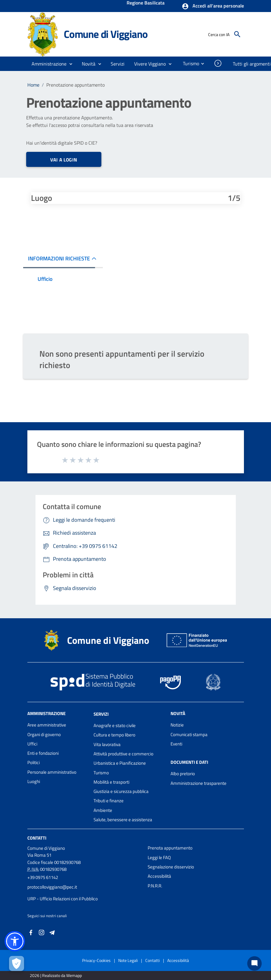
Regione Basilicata (146, 3)
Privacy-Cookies (96, 960)
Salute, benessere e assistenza (123, 820)
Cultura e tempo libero (114, 735)
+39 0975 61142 (43, 877)
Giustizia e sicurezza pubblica (121, 791)
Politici (34, 762)
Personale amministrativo (52, 772)
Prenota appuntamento (170, 848)
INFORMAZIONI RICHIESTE (59, 258)
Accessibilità (159, 876)
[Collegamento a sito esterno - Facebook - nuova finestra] (31, 932)
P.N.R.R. (155, 886)
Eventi (176, 744)
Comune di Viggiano (106, 34)
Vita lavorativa (107, 744)
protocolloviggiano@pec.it (52, 887)
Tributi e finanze (109, 801)
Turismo (101, 773)
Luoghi (34, 781)
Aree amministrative (47, 725)
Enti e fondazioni (43, 753)
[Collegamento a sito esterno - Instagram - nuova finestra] (42, 932)
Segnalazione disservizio (171, 867)
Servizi (101, 714)
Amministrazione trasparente (199, 783)
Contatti (37, 838)
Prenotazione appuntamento (75, 85)
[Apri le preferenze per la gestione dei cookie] (17, 963)
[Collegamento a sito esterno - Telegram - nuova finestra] (52, 932)
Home (33, 85)
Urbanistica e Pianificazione (120, 763)
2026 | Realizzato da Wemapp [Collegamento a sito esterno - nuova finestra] (56, 975)
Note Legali (128, 960)
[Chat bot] (254, 963)
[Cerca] (237, 34)
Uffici (32, 744)
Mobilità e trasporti (111, 782)
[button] (213, 6)
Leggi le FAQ (159, 857)
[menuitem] (189, 63)
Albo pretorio (183, 774)
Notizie (177, 725)
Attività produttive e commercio (123, 754)
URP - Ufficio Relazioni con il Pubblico (63, 899)
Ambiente (103, 810)
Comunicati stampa (189, 734)
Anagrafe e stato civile (115, 725)
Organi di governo (44, 734)
